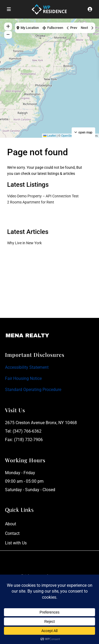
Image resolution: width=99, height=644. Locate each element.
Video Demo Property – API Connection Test (43, 196)
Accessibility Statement (27, 367)
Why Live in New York (24, 243)
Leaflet (50, 136)
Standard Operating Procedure (33, 390)
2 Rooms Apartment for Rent (31, 202)
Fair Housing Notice (23, 378)
